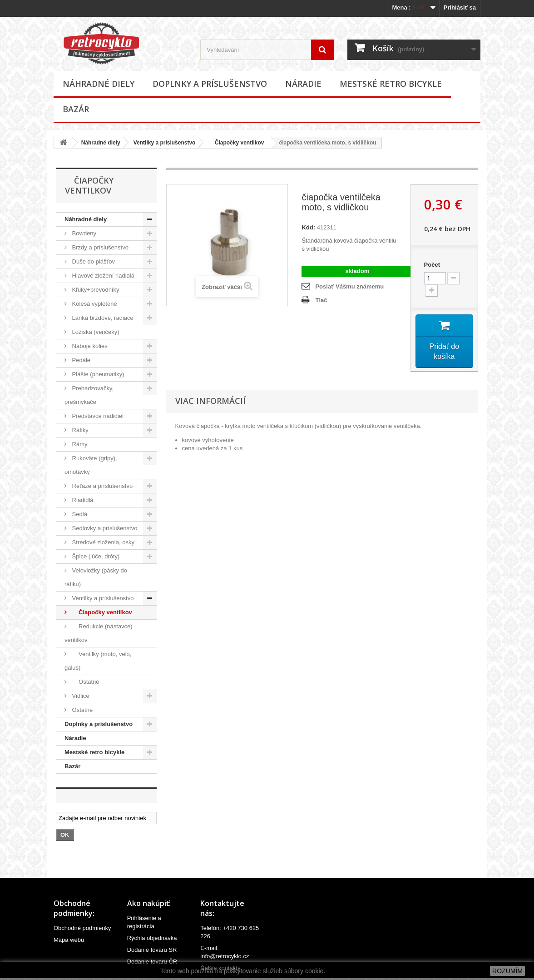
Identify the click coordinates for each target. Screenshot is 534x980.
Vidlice (80, 696)
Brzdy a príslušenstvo (99, 247)
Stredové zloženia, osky (102, 542)
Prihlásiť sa (460, 7)
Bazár (76, 109)
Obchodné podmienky (82, 928)
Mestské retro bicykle (391, 84)
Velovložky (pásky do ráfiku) (96, 577)
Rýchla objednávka (152, 938)
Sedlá (79, 514)
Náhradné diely (99, 84)
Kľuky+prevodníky (95, 290)
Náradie (303, 84)
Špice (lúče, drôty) (95, 556)
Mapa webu (69, 940)
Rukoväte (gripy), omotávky (91, 465)
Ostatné (85, 682)
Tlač (321, 300)
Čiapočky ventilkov (236, 143)
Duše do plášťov (93, 261)
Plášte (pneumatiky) (97, 374)
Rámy (79, 444)
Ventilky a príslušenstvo (165, 143)
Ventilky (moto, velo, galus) (98, 661)
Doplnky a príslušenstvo (210, 84)
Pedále (80, 360)
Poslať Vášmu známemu (349, 286)
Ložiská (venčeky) (95, 332)
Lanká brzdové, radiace (102, 318)
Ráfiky (79, 430)
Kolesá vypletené (94, 304)
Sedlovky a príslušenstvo (104, 528)
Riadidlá (82, 500)
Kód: (308, 227)
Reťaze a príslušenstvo (101, 486)
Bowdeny (83, 233)
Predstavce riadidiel (97, 416)
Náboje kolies (89, 346)
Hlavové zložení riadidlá (102, 276)
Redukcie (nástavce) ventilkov (99, 633)
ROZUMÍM (507, 971)
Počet (432, 265)
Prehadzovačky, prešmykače (89, 395)
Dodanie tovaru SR (152, 950)
